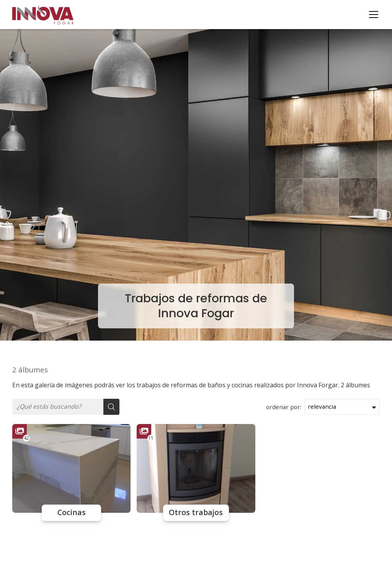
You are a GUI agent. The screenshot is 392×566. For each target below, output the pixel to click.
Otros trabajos (196, 513)
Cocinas (72, 513)
